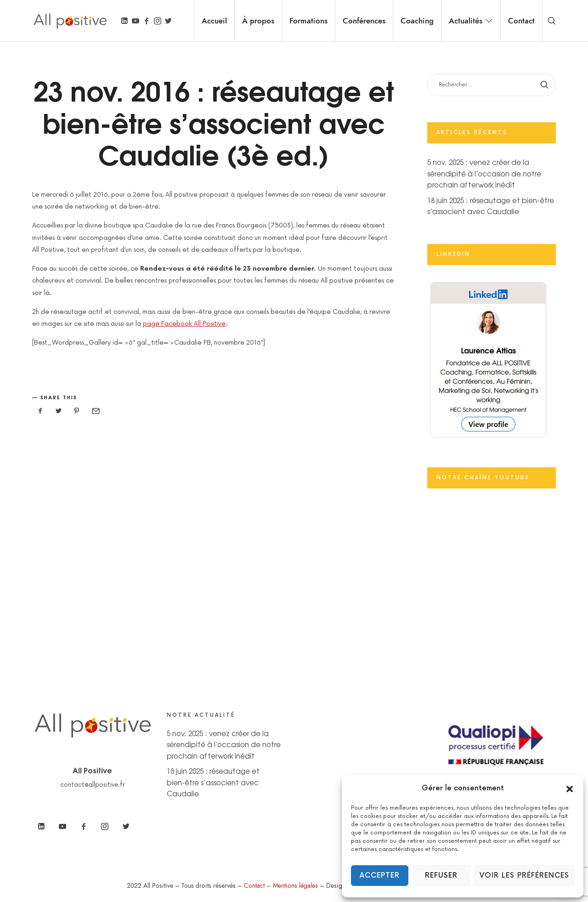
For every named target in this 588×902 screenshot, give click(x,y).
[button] (570, 789)
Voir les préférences (524, 876)
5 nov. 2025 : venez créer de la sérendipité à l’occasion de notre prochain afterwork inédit (484, 173)
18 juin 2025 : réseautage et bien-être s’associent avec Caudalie (213, 782)
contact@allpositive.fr (93, 785)
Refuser (441, 876)
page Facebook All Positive (184, 324)
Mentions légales (295, 886)
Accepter (380, 876)
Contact (254, 886)
